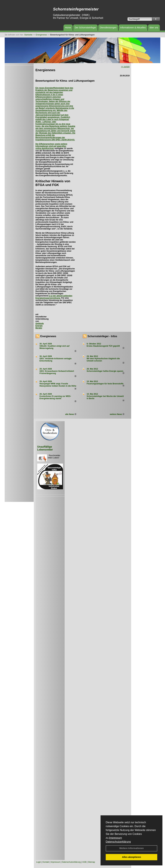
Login (39, 862)
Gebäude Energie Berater (40, 326)
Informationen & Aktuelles (133, 28)
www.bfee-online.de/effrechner (51, 147)
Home (68, 28)
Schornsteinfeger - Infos (102, 336)
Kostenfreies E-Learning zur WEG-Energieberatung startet (55, 397)
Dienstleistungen (108, 28)
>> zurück (125, 67)
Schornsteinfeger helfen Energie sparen (105, 371)
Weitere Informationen (131, 848)
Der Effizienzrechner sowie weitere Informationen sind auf (51, 145)
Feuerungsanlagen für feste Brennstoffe (105, 384)
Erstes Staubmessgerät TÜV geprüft (103, 346)
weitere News (117, 414)
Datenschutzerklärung (118, 842)
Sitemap (91, 862)
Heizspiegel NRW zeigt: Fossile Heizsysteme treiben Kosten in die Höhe (58, 385)
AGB (84, 862)
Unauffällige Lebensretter (45, 448)
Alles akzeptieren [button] (131, 857)
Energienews (48, 336)
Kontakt (46, 862)
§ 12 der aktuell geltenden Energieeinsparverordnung (54, 297)
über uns (154, 28)
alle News (71, 414)
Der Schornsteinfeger (85, 28)
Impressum (115, 838)
